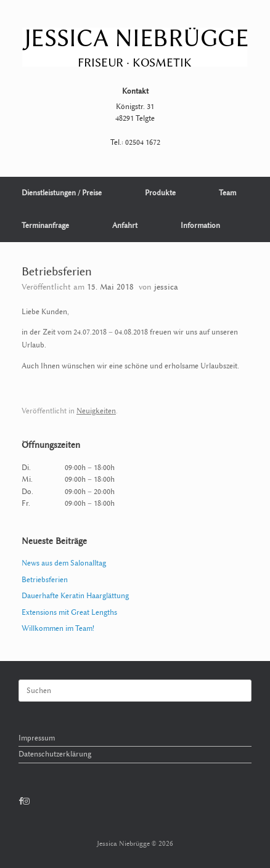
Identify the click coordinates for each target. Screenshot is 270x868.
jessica (166, 287)
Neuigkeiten (96, 411)
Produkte (160, 193)
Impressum (37, 738)
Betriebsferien (45, 580)
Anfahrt (125, 225)
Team (227, 193)
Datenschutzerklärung (55, 754)
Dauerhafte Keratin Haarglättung (75, 596)
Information (200, 225)
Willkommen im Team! (58, 628)
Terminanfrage (45, 225)
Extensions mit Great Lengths (69, 612)
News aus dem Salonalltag (64, 563)
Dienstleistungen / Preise (62, 193)
